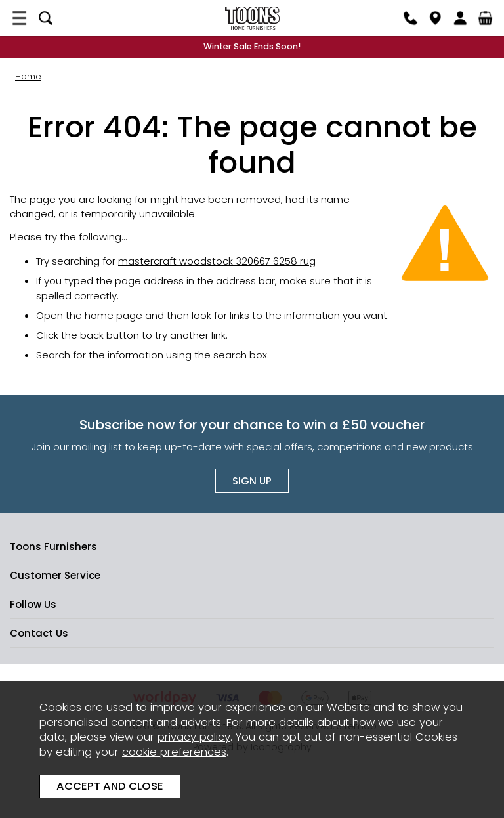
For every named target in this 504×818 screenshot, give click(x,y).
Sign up (252, 481)
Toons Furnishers (252, 18)
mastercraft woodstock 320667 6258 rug (217, 261)
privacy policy (194, 737)
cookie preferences (174, 752)
